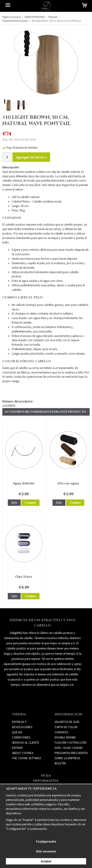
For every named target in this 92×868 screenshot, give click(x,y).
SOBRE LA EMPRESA (67, 758)
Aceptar (46, 861)
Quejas (17, 732)
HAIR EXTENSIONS (35, 17)
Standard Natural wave (15, 21)
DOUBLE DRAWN (65, 737)
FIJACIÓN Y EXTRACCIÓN (70, 743)
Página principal (12, 17)
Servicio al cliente (26, 743)
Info (14, 503)
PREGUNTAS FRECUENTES (71, 753)
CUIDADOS (61, 732)
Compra (30, 503)
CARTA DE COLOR (66, 727)
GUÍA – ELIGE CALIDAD (69, 748)
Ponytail (53, 17)
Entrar (17, 748)
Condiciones (21, 737)
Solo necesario (46, 851)
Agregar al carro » (31, 157)
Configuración (46, 842)
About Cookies (23, 753)
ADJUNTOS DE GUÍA (67, 722)
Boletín (60, 763)
